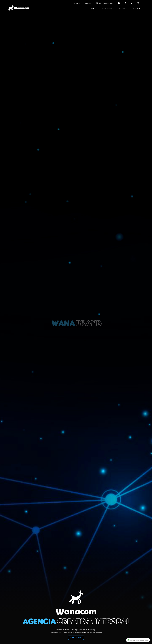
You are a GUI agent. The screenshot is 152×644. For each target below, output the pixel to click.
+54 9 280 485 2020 (105, 3)
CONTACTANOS (76, 638)
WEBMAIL (77, 3)
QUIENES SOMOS (108, 8)
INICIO (94, 8)
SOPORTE (88, 3)
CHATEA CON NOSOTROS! (138, 640)
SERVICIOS (123, 8)
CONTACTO (137, 8)
